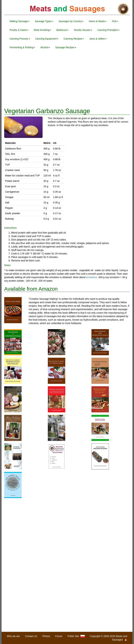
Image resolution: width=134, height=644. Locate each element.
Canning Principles (108, 30)
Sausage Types (44, 21)
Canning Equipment (47, 39)
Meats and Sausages (67, 9)
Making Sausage (20, 21)
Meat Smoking (42, 30)
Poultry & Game (19, 30)
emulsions (92, 277)
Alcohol (45, 47)
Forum (59, 636)
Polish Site (76, 636)
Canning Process (20, 39)
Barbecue (62, 30)
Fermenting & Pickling (22, 47)
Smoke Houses (83, 30)
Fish (115, 21)
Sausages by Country (71, 21)
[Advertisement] (67, 80)
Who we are (13, 636)
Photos (46, 636)
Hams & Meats (98, 21)
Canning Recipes (74, 39)
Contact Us (31, 636)
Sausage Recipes (66, 47)
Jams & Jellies (98, 39)
